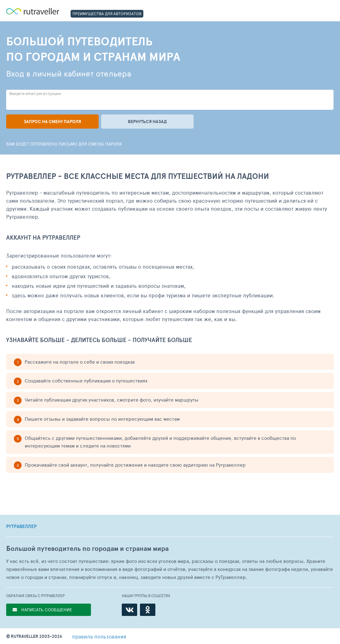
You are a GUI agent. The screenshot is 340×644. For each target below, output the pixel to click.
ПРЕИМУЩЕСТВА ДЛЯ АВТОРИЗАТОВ (107, 14)
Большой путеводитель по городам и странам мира (87, 549)
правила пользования (99, 636)
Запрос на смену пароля (52, 122)
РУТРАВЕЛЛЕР (21, 526)
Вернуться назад (147, 122)
